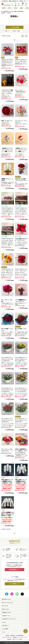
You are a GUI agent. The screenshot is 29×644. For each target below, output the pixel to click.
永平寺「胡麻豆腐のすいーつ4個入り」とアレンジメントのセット (21, 451)
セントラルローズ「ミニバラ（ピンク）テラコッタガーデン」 (7, 390)
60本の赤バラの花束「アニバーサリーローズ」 (21, 181)
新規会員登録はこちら (15, 570)
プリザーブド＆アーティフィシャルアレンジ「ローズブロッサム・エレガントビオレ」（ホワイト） (7, 211)
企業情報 (7, 636)
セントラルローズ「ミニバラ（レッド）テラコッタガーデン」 (7, 359)
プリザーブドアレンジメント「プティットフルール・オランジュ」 (7, 271)
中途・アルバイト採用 (17, 639)
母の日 (16, 8)
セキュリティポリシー (7, 637)
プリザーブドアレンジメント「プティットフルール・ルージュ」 (21, 271)
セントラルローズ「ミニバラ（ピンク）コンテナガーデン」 (21, 420)
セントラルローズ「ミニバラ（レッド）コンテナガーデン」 (7, 420)
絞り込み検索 (15, 27)
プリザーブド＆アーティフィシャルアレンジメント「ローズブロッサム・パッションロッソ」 (21, 211)
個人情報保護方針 (20, 636)
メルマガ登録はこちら (15, 584)
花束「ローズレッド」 (7, 121)
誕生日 (4, 8)
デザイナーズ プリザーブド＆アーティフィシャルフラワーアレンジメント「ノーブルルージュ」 (7, 63)
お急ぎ (21, 8)
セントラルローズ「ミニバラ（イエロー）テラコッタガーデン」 (21, 359)
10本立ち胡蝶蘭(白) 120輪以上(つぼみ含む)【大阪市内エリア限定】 (8, 514)
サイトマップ (24, 637)
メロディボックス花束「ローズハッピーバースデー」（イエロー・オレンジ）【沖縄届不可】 (7, 93)
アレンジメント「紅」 (7, 449)
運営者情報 (13, 636)
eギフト (10, 8)
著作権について (16, 637)
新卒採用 (9, 639)
